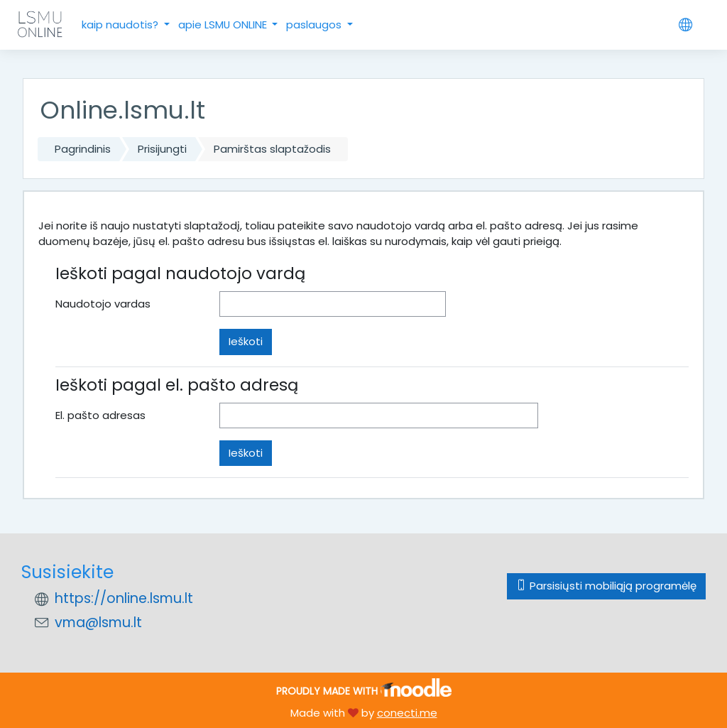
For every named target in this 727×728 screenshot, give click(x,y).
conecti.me (407, 713)
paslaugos (315, 25)
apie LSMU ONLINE (224, 25)
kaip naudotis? (121, 25)
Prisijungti (162, 149)
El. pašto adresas (100, 415)
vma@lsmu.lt (98, 623)
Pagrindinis (83, 149)
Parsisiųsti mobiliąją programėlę (606, 586)
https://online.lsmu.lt (124, 598)
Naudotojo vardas (103, 304)
